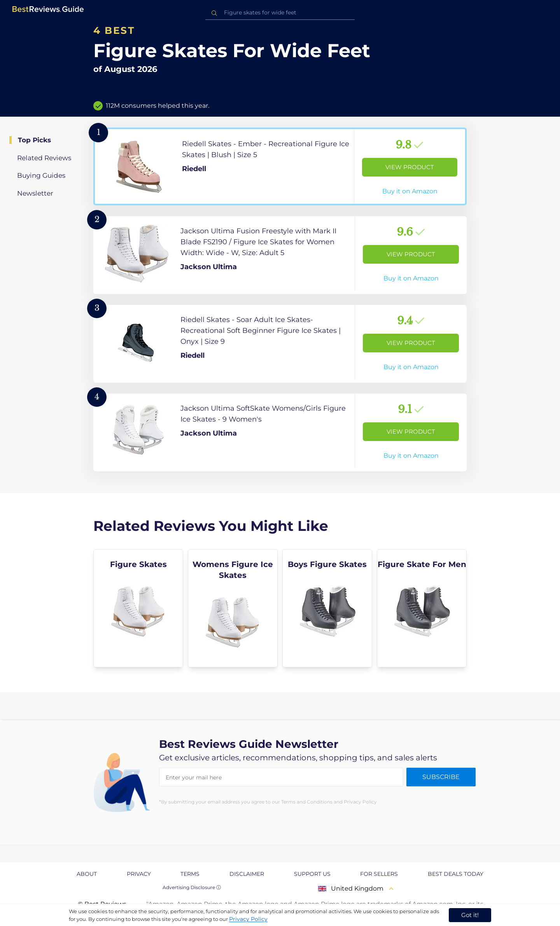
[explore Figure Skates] (138, 608)
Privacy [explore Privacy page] (139, 874)
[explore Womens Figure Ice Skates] (233, 608)
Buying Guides (41, 175)
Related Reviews (44, 158)
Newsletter (35, 193)
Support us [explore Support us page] (312, 874)
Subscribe (441, 777)
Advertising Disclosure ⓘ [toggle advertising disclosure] (192, 887)
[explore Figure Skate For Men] (422, 608)
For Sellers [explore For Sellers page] (379, 874)
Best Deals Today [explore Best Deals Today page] (456, 874)
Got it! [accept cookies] (470, 915)
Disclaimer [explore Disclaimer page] (247, 874)
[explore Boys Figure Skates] (327, 608)
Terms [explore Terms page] (190, 874)
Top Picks (34, 140)
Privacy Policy (248, 919)
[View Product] (280, 166)
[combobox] (280, 13)
